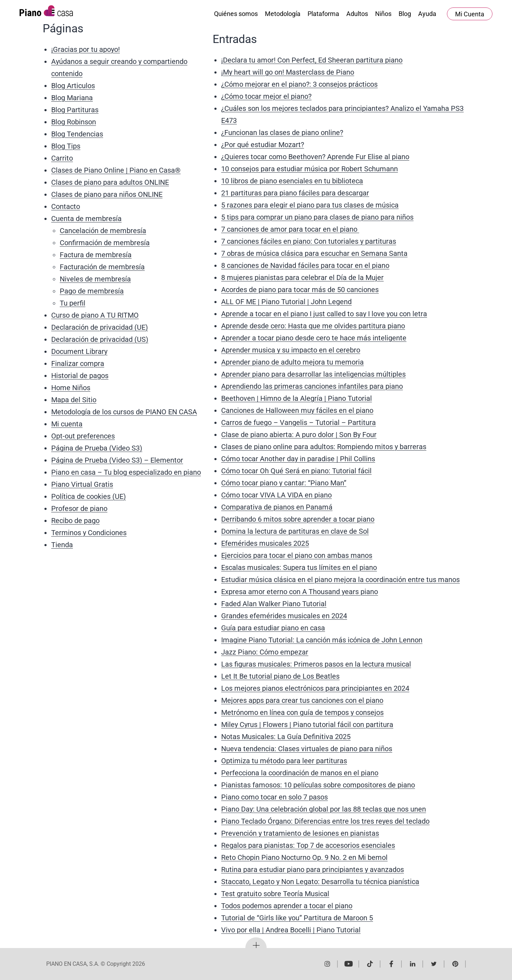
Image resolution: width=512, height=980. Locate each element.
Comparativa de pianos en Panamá (277, 507)
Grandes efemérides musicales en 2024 (284, 616)
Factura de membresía (96, 255)
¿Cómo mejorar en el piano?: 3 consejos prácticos (299, 84)
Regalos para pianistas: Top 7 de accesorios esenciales (308, 845)
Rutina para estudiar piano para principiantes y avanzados (313, 869)
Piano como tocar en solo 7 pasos (274, 797)
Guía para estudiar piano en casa (273, 628)
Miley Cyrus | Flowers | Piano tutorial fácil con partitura (307, 725)
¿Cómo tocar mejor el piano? (266, 96)
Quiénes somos (236, 14)
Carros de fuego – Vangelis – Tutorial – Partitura (298, 422)
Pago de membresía (92, 291)
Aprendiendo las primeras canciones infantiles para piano (312, 386)
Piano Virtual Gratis (82, 484)
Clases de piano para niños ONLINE (107, 194)
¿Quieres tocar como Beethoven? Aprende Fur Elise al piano (315, 157)
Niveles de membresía (95, 279)
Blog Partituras (75, 110)
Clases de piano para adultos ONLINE (110, 182)
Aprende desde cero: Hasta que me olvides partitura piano (313, 326)
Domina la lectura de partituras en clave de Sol (295, 531)
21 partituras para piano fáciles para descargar (295, 193)
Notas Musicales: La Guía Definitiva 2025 (286, 737)
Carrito (62, 158)
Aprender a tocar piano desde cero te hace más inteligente (314, 338)
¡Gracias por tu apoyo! (86, 49)
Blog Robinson (74, 122)
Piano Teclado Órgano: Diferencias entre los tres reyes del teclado (325, 821)
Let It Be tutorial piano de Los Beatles (280, 676)
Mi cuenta (67, 424)
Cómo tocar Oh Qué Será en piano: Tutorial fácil (296, 471)
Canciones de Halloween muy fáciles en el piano (297, 410)
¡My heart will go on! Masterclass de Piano (288, 72)
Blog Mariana (72, 98)
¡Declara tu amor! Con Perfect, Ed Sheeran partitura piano (312, 60)
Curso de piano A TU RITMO (95, 315)
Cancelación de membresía (103, 231)
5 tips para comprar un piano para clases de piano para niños (317, 217)
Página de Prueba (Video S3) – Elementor (117, 460)
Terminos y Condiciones (89, 533)
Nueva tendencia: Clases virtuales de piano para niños (307, 749)
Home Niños (71, 388)
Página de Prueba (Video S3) (97, 448)
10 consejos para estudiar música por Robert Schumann (310, 169)
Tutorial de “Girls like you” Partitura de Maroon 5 (297, 918)
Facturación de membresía (102, 267)
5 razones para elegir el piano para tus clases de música (310, 205)
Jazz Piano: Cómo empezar (265, 652)
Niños (383, 14)
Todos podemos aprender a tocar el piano (287, 906)
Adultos (357, 14)
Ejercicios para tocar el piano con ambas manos (297, 555)
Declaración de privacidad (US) (100, 339)
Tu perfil (73, 303)
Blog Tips (66, 146)
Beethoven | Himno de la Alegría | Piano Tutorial (297, 398)
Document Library (79, 351)
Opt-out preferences (83, 436)
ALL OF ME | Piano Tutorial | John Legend (286, 302)
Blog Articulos (73, 86)
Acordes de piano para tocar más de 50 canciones (300, 290)
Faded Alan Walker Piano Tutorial (274, 604)
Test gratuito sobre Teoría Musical (275, 894)
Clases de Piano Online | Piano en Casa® (116, 170)
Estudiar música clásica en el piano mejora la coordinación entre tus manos (340, 580)
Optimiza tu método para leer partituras (284, 761)
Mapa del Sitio (74, 400)
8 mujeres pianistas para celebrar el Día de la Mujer (302, 278)
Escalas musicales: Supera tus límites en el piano (299, 567)
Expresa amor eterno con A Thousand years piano (300, 592)
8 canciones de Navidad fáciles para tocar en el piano (305, 265)
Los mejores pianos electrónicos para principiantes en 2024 (315, 688)
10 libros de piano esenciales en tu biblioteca (292, 181)
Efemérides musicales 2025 (265, 543)
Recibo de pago (75, 521)
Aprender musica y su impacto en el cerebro (291, 350)
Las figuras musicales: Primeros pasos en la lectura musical (316, 664)
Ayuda (427, 14)
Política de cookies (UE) (89, 496)
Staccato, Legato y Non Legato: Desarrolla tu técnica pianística (320, 882)
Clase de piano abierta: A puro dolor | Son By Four (299, 435)
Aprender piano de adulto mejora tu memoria (292, 362)
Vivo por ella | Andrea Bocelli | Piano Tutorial (291, 930)
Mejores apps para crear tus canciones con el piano (302, 700)
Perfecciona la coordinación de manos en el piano (300, 773)
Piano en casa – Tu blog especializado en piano (126, 472)
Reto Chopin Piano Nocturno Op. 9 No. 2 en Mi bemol (304, 857)
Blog (405, 14)
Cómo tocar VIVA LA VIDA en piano (276, 495)
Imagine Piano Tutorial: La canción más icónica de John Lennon (322, 640)
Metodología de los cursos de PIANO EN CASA (124, 412)
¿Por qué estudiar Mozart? (263, 145)
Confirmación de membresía (105, 243)
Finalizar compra (78, 364)
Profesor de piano (79, 508)
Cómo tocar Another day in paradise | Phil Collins (298, 459)
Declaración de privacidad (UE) (100, 327)
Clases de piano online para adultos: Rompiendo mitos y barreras (324, 447)
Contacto (66, 206)
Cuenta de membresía (86, 219)
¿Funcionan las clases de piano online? (282, 133)
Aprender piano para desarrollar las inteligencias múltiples (313, 374)
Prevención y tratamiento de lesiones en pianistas (300, 833)
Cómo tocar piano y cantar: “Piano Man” (284, 483)
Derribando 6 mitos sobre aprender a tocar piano (298, 519)
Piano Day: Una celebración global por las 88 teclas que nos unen (324, 809)
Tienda (62, 545)
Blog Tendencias (77, 134)
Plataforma (323, 14)
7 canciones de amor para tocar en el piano (290, 229)
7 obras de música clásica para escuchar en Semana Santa (314, 253)
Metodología (283, 14)
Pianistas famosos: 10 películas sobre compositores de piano (318, 785)
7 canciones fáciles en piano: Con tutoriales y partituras (309, 241)
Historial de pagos (80, 376)
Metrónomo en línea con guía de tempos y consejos (302, 712)
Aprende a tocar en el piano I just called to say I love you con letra (324, 314)
